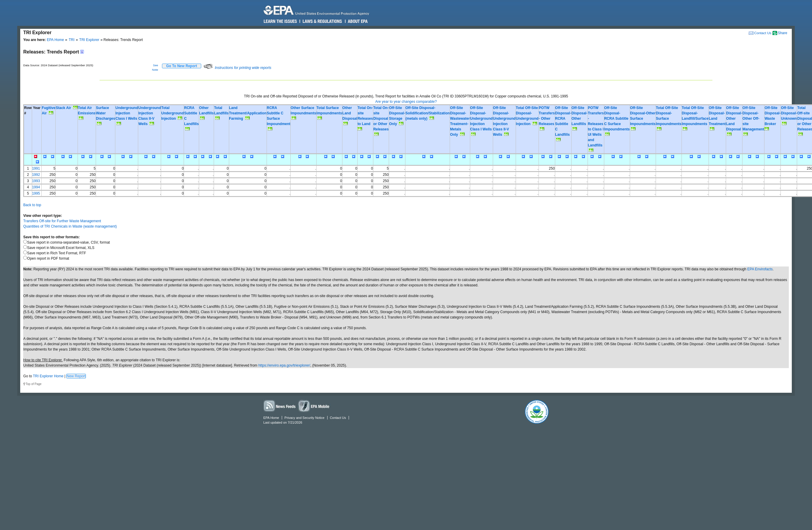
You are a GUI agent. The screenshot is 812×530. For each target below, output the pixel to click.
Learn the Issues (280, 21)
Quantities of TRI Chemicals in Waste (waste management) (70, 226)
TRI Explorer (89, 40)
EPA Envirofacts (760, 269)
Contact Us (763, 33)
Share (783, 33)
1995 (36, 193)
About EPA (357, 21)
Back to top (32, 205)
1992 (36, 175)
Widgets (314, 406)
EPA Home (55, 40)
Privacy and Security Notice (304, 418)
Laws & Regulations (322, 21)
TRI (71, 40)
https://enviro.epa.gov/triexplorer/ (284, 365)
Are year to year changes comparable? (406, 102)
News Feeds (280, 406)
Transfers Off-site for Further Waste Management (62, 221)
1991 (36, 168)
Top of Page (33, 384)
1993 (36, 181)
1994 (36, 187)
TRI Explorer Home (48, 376)
